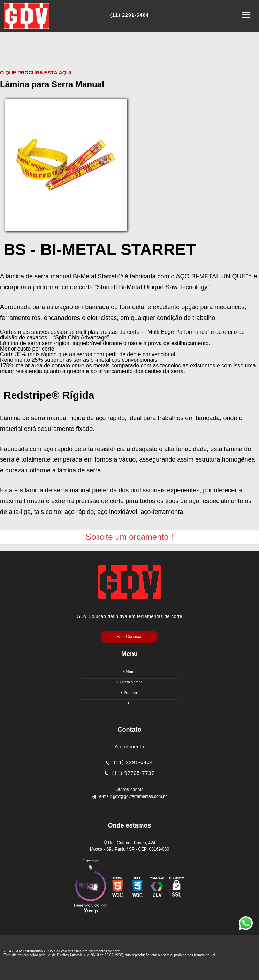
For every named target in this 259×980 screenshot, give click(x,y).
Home (131, 672)
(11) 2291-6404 (133, 762)
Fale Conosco (129, 637)
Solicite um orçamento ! (129, 537)
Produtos (131, 693)
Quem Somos (131, 682)
